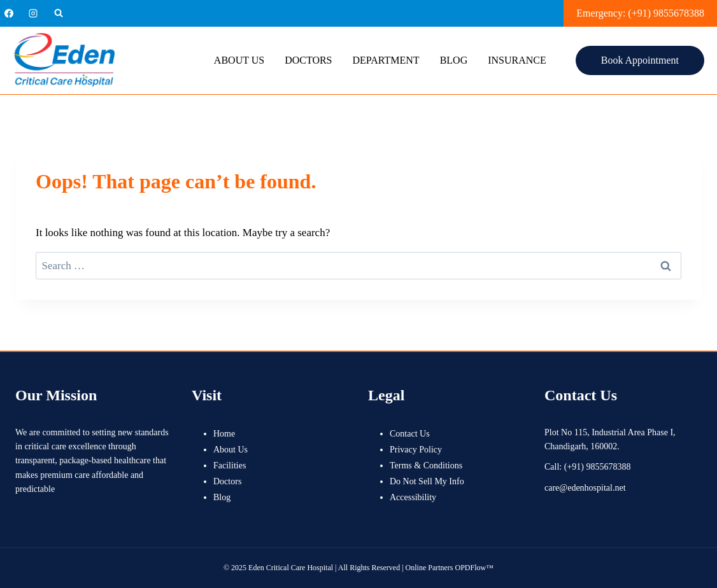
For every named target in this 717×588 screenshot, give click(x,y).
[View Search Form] (59, 13)
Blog (454, 60)
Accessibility (413, 497)
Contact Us (410, 434)
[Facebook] (9, 13)
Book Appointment (640, 60)
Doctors (308, 60)
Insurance (517, 60)
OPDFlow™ (474, 568)
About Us (239, 60)
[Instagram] (33, 13)
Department (386, 60)
